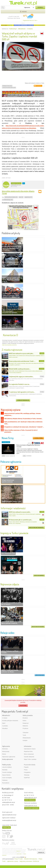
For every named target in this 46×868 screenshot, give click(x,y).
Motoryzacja (6, 751)
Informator (28, 746)
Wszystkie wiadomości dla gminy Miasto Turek (18, 192)
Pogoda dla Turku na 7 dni (30, 20)
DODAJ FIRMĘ (39, 438)
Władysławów (27, 738)
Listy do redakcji (7, 767)
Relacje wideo (7, 633)
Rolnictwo (5, 749)
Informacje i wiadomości (13, 508)
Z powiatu (5, 726)
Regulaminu (18, 851)
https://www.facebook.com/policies (9, 345)
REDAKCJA (41, 852)
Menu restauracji (29, 754)
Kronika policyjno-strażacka (10, 721)
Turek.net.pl (13, 29)
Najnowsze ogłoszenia (9, 757)
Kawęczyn (26, 723)
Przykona (25, 728)
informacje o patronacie (32, 808)
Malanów (25, 726)
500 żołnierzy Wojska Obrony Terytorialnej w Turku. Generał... (23, 419)
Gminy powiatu (28, 715)
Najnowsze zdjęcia (10, 584)
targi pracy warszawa (26, 861)
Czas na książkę (7, 778)
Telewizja (27, 775)
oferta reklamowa (30, 800)
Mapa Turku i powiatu (30, 759)
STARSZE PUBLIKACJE (23, 400)
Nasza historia (6, 775)
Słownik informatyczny (31, 859)
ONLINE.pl (23, 857)
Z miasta (30, 29)
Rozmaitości (6, 783)
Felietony (5, 780)
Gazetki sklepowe (29, 757)
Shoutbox (5, 728)
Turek (24, 735)
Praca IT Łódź (18, 859)
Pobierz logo (6, 827)
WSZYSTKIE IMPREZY (39, 575)
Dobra (24, 721)
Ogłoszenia (6, 746)
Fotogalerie (27, 772)
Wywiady (5, 770)
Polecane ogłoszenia (11, 462)
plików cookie (19, 854)
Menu (24, 12)
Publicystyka (6, 765)
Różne (4, 754)
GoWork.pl (36, 861)
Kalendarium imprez (30, 749)
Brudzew (25, 718)
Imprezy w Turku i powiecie (14, 533)
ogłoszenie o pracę (13, 861)
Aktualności (22, 29)
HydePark (27, 778)
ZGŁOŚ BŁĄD (23, 705)
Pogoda (26, 767)
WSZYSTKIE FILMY (40, 675)
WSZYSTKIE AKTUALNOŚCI (36, 527)
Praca (26, 770)
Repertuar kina (28, 751)
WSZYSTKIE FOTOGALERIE (38, 627)
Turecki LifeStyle (7, 772)
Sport (4, 723)
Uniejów (25, 740)
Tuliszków (25, 733)
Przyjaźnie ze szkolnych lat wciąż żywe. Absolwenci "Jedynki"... (24, 427)
